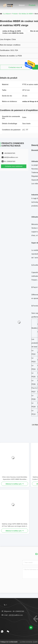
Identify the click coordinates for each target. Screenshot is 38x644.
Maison (22, 5)
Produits (32, 5)
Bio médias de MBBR (26, 14)
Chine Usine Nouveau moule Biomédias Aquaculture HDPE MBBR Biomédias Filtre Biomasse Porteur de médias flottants (15, 478)
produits (15, 14)
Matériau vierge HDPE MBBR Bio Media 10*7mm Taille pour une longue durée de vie (15, 525)
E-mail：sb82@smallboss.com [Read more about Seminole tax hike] (12, 615)
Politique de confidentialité (9, 642)
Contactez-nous (15, 67)
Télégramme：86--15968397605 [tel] (13, 611)
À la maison (6, 14)
